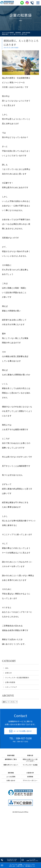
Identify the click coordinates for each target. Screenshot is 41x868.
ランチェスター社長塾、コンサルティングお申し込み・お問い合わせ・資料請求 (22, 865)
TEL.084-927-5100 (12, 860)
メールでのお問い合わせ (32, 860)
